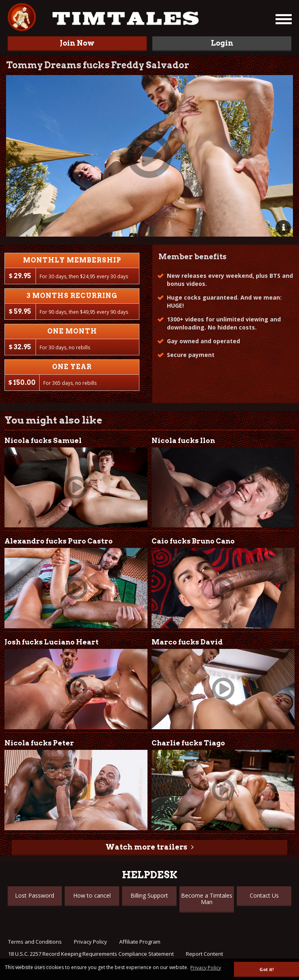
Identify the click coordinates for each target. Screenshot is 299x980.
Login (222, 43)
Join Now (77, 43)
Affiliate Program (140, 942)
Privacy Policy (91, 942)
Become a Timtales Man (207, 899)
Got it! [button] (266, 969)
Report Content (204, 954)
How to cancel (92, 895)
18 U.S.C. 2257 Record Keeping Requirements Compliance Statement (91, 954)
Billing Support (149, 895)
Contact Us (264, 895)
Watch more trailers (146, 847)
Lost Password (35, 895)
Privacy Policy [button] (206, 968)
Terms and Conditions (35, 942)
